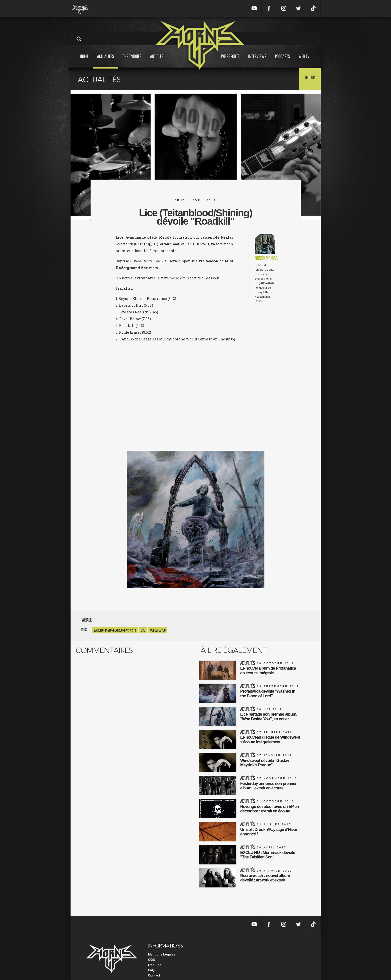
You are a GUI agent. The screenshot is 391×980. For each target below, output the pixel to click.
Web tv (304, 61)
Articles (157, 61)
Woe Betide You (158, 630)
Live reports (230, 61)
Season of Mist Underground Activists (115, 630)
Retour (308, 79)
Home (84, 61)
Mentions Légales (162, 946)
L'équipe (155, 957)
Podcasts (282, 61)
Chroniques (132, 61)
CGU (152, 952)
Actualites (106, 61)
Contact (154, 967)
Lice (143, 630)
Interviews (257, 61)
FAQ (151, 962)
